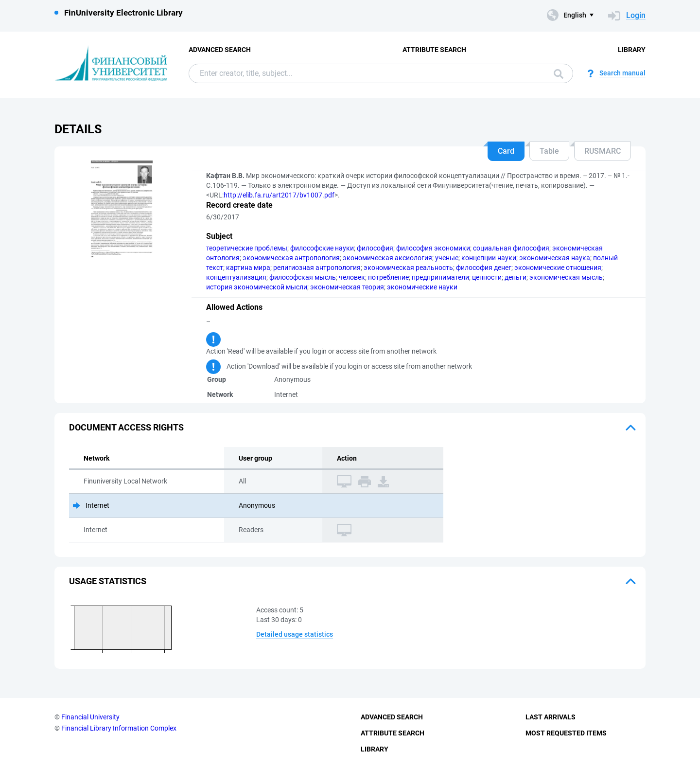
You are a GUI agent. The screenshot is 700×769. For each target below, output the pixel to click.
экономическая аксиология (387, 258)
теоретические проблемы (247, 248)
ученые (447, 258)
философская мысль (303, 277)
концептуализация (236, 277)
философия (375, 248)
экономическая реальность (408, 268)
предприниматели (440, 277)
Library (632, 50)
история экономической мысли (257, 287)
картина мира (248, 268)
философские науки (322, 248)
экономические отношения (558, 268)
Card (506, 151)
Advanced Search (220, 50)
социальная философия (511, 248)
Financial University (90, 717)
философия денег (484, 268)
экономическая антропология (291, 258)
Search (559, 74)
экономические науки (422, 287)
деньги (516, 277)
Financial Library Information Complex (119, 728)
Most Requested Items (566, 733)
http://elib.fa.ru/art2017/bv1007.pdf (279, 195)
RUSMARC (603, 151)
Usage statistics (108, 581)
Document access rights (126, 427)
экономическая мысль (566, 277)
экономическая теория (347, 287)
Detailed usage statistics (295, 634)
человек (352, 277)
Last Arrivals (551, 717)
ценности (487, 277)
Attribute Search (434, 50)
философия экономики (433, 248)
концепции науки (489, 258)
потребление (388, 277)
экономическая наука (555, 258)
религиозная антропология (317, 268)
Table (549, 151)
